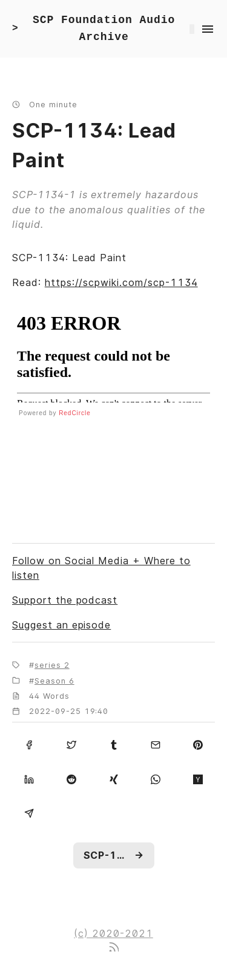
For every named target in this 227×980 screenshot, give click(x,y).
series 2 (52, 665)
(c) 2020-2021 (113, 933)
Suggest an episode (61, 625)
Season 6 (54, 681)
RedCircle (75, 413)
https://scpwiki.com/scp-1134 (121, 282)
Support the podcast (65, 600)
